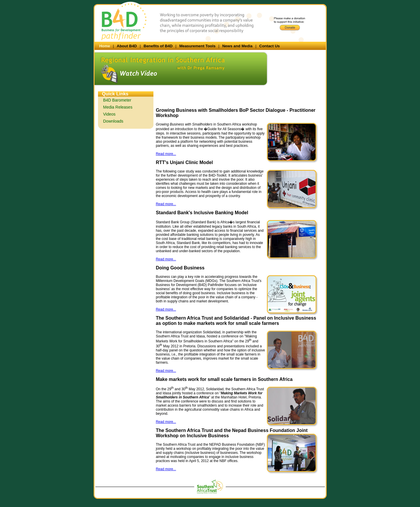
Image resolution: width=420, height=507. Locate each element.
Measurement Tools (197, 46)
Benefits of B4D (158, 46)
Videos (110, 114)
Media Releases (118, 107)
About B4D (127, 46)
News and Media (237, 46)
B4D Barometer (117, 100)
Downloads (113, 121)
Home (105, 46)
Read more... (166, 154)
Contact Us (269, 46)
